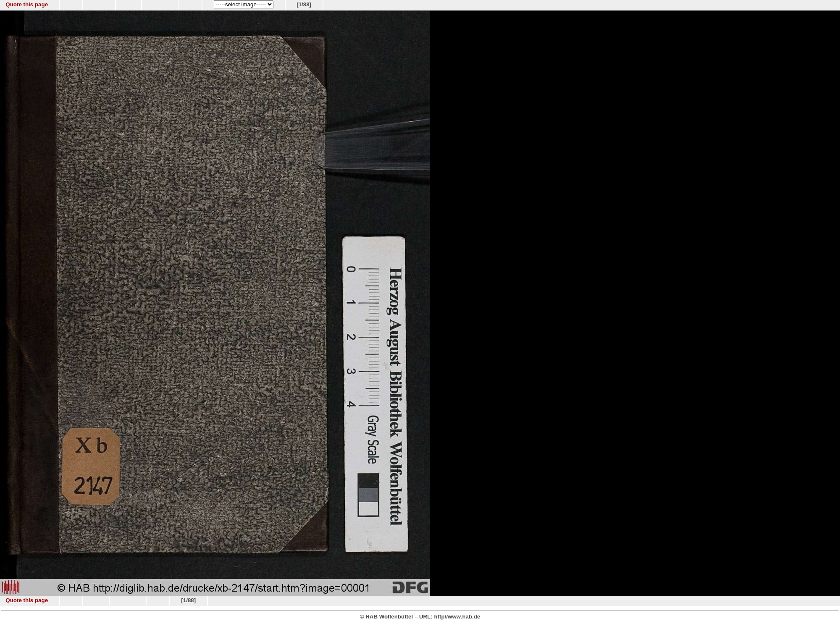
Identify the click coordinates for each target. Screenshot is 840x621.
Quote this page (27, 4)
